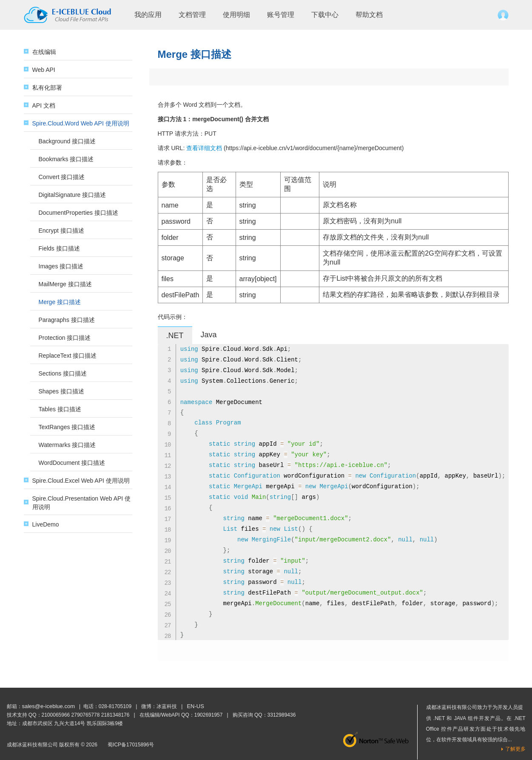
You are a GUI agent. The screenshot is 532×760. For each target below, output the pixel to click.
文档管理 (192, 15)
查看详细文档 (204, 148)
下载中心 (325, 15)
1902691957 (209, 715)
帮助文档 (369, 15)
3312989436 (282, 715)
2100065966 (56, 715)
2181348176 (115, 715)
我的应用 (148, 15)
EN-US (195, 706)
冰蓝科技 (167, 706)
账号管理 (281, 15)
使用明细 (236, 15)
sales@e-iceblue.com (48, 706)
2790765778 (86, 715)
